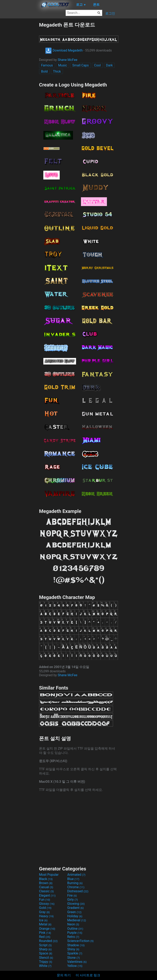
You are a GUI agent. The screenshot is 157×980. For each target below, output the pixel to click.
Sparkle (75, 953)
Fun (45, 900)
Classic (46, 891)
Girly (73, 900)
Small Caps (81, 65)
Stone (73, 958)
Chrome (76, 887)
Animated (76, 875)
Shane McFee (67, 60)
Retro (73, 937)
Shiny (73, 949)
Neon (73, 924)
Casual (46, 887)
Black (46, 879)
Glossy (47, 904)
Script (45, 945)
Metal (45, 924)
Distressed (78, 891)
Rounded (48, 941)
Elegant (47, 895)
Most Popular (49, 875)
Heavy (46, 916)
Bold (44, 71)
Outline (75, 929)
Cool (97, 65)
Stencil (46, 958)
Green (74, 912)
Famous (47, 65)
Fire (72, 895)
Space (46, 953)
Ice (43, 920)
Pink (45, 933)
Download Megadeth (64, 50)
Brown (46, 883)
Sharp (45, 949)
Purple (75, 933)
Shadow (76, 945)
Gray (44, 912)
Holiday (75, 916)
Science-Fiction (80, 941)
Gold (45, 908)
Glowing (76, 904)
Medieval (77, 920)
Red (45, 937)
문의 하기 (64, 975)
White (45, 966)
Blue (73, 879)
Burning (75, 883)
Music (62, 65)
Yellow (75, 966)
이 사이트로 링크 (88, 975)
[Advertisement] (19, 83)
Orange (47, 929)
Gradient (75, 908)
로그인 (110, 13)
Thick (57, 71)
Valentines (77, 962)
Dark (109, 65)
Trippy (46, 962)
